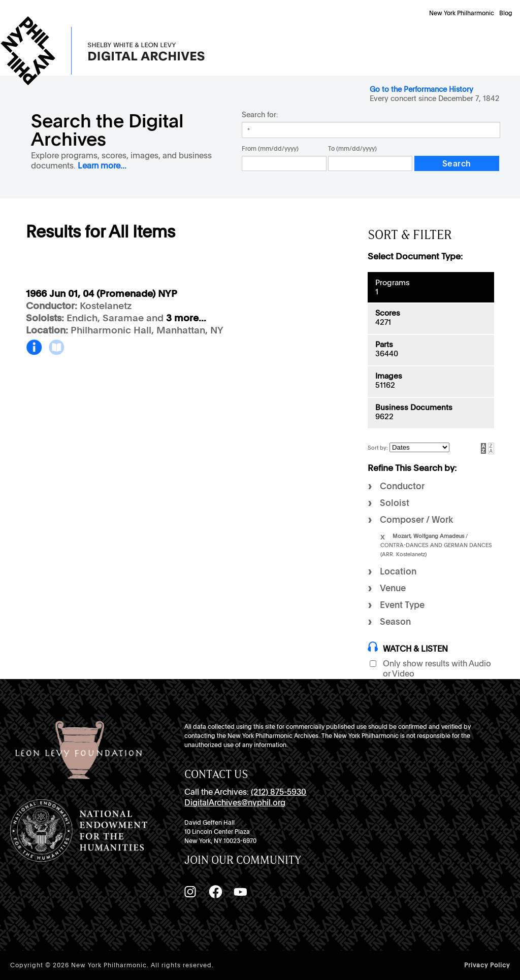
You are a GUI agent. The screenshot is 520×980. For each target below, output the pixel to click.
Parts (384, 345)
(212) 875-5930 (279, 792)
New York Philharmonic (462, 13)
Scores (388, 313)
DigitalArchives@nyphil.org (235, 803)
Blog (506, 13)
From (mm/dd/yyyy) (270, 149)
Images (389, 376)
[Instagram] (190, 892)
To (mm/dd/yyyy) (352, 149)
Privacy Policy (487, 965)
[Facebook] (215, 892)
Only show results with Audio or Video (437, 669)
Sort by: (379, 448)
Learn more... (102, 166)
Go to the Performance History (421, 89)
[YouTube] (240, 892)
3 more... (186, 318)
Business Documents (414, 408)
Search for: (260, 114)
